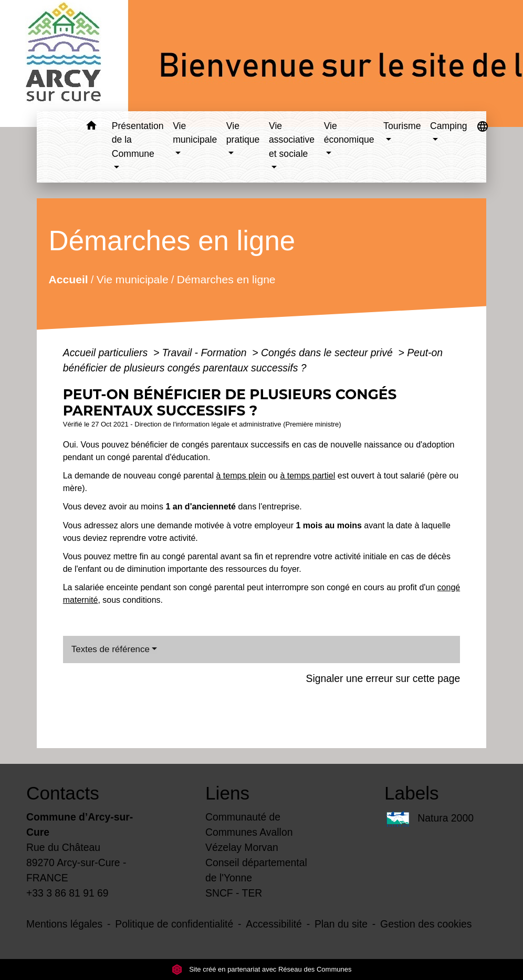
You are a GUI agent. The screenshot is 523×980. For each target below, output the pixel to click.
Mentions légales (64, 924)
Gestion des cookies (426, 924)
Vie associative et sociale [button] (292, 140)
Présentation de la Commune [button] (138, 140)
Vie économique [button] (349, 133)
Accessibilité (274, 924)
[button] (92, 127)
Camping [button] (448, 126)
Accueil (68, 279)
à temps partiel (307, 476)
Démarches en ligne (226, 279)
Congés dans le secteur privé (328, 353)
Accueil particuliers (107, 353)
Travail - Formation (206, 353)
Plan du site (341, 924)
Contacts (63, 793)
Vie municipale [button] (195, 133)
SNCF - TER (234, 893)
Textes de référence (111, 649)
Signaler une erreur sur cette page (383, 678)
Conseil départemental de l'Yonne (256, 870)
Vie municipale (133, 279)
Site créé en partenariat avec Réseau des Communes (262, 969)
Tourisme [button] (402, 126)
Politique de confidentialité (174, 924)
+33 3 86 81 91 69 (67, 893)
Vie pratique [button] (243, 133)
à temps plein (241, 476)
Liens (227, 793)
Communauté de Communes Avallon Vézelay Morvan (249, 832)
